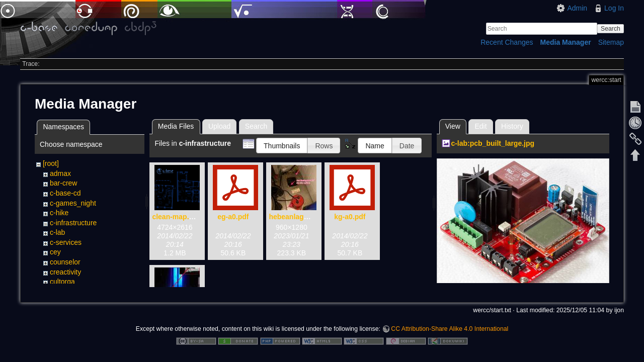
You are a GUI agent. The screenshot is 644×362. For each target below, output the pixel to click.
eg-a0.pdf (233, 217)
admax (60, 173)
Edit (480, 126)
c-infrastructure (73, 223)
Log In (614, 8)
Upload (219, 126)
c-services (66, 242)
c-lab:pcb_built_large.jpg (493, 143)
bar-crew (63, 183)
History (512, 126)
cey (55, 252)
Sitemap (611, 42)
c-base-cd (65, 193)
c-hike (59, 213)
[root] (51, 163)
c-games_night (73, 203)
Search (611, 29)
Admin (577, 8)
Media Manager (566, 42)
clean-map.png (177, 217)
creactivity (65, 272)
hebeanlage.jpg (294, 217)
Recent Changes (507, 42)
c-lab (57, 232)
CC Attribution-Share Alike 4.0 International (450, 325)
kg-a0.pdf (350, 217)
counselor (65, 262)
